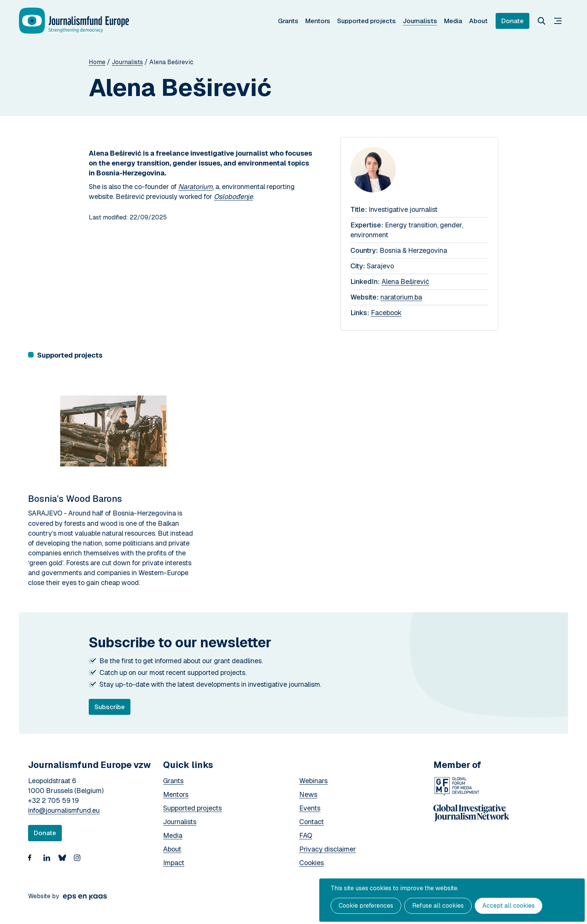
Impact (174, 863)
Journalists (420, 21)
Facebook (386, 313)
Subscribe (112, 709)
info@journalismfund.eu (64, 810)
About (478, 21)
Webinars (313, 781)
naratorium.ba (401, 297)
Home (97, 62)
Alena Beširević (405, 281)
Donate (512, 21)
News (308, 794)
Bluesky (64, 862)
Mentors (318, 21)
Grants (288, 21)
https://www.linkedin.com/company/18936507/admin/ (49, 862)
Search (541, 21)
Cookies (312, 863)
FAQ (306, 835)
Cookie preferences (366, 906)
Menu (558, 21)
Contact (312, 822)
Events (310, 808)
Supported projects (366, 21)
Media (453, 21)
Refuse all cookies (438, 906)
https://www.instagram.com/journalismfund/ (79, 862)
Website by (44, 896)
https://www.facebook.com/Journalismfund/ (34, 862)
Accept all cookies (509, 906)
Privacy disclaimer (328, 849)
